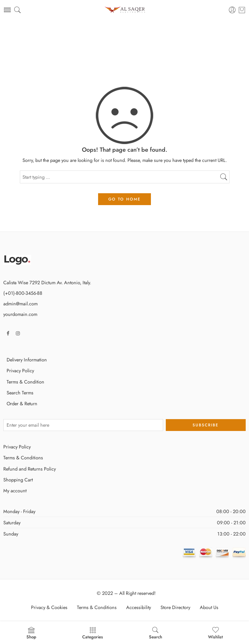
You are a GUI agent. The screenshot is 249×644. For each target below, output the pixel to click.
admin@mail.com (20, 304)
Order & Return (22, 403)
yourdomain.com (20, 314)
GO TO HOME (124, 199)
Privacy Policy (20, 370)
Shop (31, 633)
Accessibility (139, 607)
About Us (209, 607)
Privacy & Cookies (49, 607)
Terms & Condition (25, 382)
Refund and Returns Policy (30, 469)
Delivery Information (27, 360)
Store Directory (175, 607)
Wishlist (215, 633)
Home (124, 46)
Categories (93, 633)
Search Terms (20, 393)
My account (15, 491)
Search (156, 633)
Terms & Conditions (23, 458)
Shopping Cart (18, 480)
